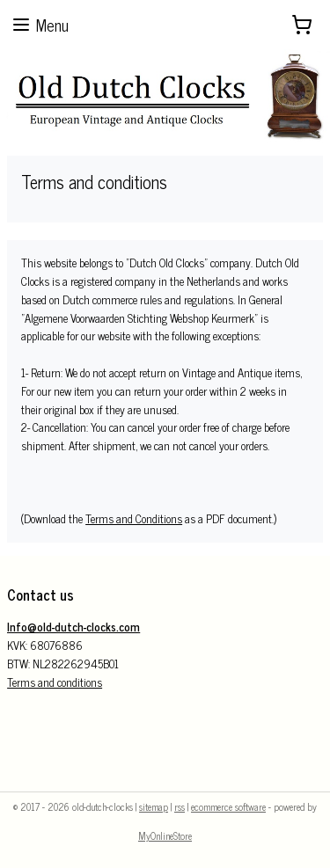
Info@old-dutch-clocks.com (73, 627)
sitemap (154, 806)
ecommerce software (228, 806)
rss (180, 806)
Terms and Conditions (134, 519)
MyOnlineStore (165, 835)
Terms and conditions (55, 682)
